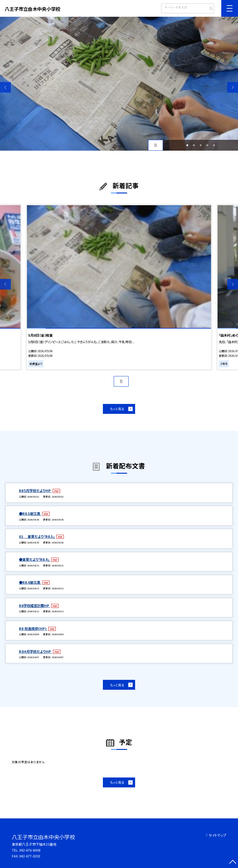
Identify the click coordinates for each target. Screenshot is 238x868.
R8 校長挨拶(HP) (33, 628)
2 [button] (194, 145)
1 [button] (187, 145)
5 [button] (214, 145)
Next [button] (233, 87)
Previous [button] (5, 87)
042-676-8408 (30, 850)
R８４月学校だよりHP (35, 651)
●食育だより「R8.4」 (35, 559)
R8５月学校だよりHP (35, 490)
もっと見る (117, 409)
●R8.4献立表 (30, 582)
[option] (119, 84)
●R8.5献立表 (30, 513)
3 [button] (201, 145)
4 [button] (207, 145)
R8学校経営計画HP (35, 605)
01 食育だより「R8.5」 (37, 536)
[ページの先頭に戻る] (233, 863)
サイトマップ (217, 835)
